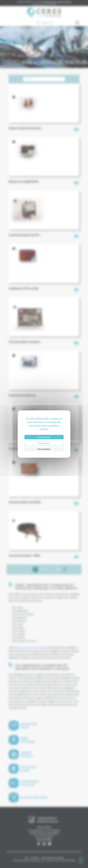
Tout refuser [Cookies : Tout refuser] (44, 443)
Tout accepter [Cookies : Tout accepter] (44, 437)
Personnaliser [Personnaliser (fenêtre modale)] (44, 449)
